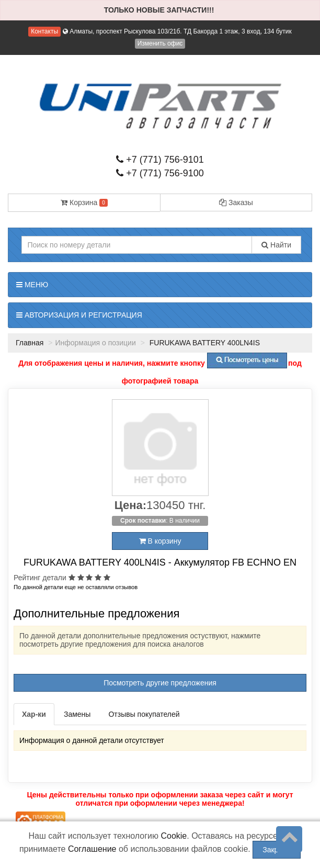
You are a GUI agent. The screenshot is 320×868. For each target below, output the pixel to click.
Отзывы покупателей (144, 714)
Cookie (174, 836)
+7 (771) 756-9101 (160, 160)
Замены (77, 714)
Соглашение (92, 849)
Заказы (236, 202)
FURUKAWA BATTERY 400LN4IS (204, 343)
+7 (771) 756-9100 (160, 173)
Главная (30, 343)
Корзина (84, 202)
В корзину (160, 541)
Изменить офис (160, 43)
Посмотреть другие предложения (160, 683)
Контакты (44, 31)
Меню (32, 285)
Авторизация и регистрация (79, 315)
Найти (276, 245)
